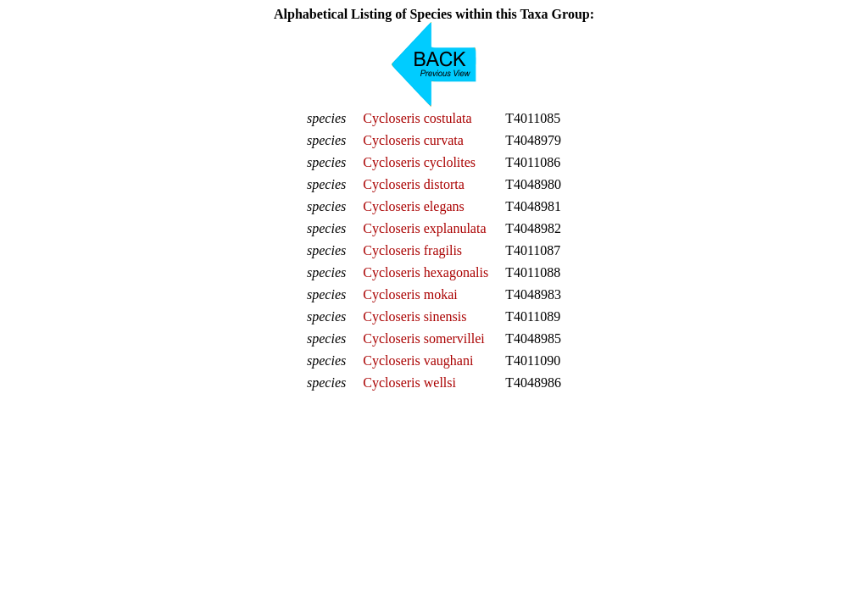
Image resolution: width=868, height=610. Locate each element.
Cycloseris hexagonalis (426, 272)
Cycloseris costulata (417, 118)
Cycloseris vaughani (418, 360)
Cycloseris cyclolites (419, 162)
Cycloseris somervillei (424, 338)
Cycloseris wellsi (409, 383)
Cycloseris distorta (414, 184)
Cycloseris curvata (413, 140)
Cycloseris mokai (410, 294)
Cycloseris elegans (414, 206)
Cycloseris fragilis (412, 250)
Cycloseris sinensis (415, 316)
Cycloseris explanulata (424, 228)
